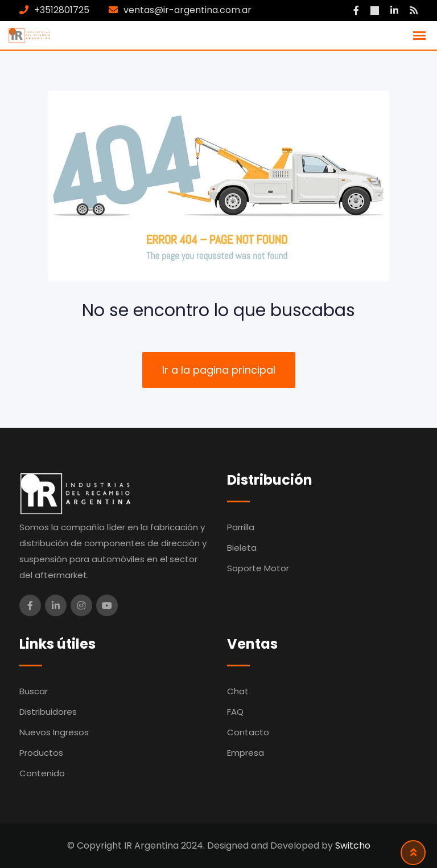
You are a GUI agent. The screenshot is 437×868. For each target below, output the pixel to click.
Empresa (246, 753)
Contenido (42, 773)
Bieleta (242, 548)
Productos (41, 753)
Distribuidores (48, 712)
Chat (238, 691)
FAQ (235, 712)
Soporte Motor (258, 568)
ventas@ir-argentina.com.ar (187, 10)
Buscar (34, 691)
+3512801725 (62, 10)
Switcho (353, 846)
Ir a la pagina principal (219, 370)
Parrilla (241, 527)
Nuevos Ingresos (54, 732)
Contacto (248, 732)
